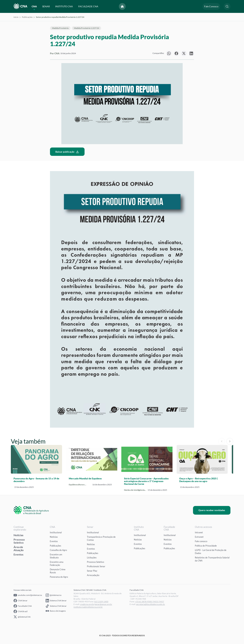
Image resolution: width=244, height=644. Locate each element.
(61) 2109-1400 (101, 602)
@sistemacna (53, 595)
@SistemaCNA (22, 617)
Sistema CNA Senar (56, 601)
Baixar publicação (67, 152)
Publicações (27, 17)
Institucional (56, 532)
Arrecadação (93, 575)
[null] (169, 53)
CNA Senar (21, 601)
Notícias (18, 535)
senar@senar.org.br (103, 604)
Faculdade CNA (23, 606)
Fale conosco (201, 541)
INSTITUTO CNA (64, 6)
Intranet (199, 532)
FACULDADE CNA (88, 6)
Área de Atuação (19, 548)
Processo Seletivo (19, 541)
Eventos (18, 554)
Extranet (199, 537)
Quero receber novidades (212, 510)
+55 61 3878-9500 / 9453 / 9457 (150, 602)
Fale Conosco (211, 6)
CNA (34, 6)
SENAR (46, 6)
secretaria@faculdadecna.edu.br (151, 604)
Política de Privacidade (206, 546)
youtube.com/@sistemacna (28, 595)
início (16, 17)
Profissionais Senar (96, 566)
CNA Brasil (21, 611)
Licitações (92, 558)
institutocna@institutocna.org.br (88, 607)
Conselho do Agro (58, 550)
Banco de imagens (56, 611)
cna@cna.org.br (87, 604)
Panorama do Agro (59, 577)
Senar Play (92, 571)
